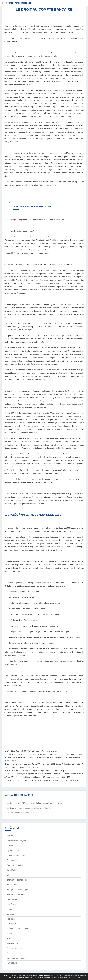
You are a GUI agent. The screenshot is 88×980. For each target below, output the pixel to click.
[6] (45, 380)
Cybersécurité (13, 851)
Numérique (11, 924)
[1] (56, 68)
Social (9, 953)
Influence (11, 875)
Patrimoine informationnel (18, 929)
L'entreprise (12, 899)
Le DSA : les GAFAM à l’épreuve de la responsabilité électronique (35, 803)
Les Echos (11, 904)
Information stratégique (17, 880)
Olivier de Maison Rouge (17, 3)
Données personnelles (16, 855)
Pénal (9, 934)
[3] (62, 274)
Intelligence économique (17, 890)
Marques (11, 914)
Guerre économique (15, 865)
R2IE (9, 938)
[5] (61, 364)
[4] (79, 311)
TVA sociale (12, 963)
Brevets (10, 836)
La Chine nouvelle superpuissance (22, 813)
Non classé (12, 919)
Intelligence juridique (16, 894)
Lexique (10, 909)
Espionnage (12, 860)
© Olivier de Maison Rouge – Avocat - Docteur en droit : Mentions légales (28, 976)
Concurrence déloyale (16, 841)
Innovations (12, 885)
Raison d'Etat (13, 943)
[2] (19, 250)
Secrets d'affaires (14, 948)
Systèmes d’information (17, 958)
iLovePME (11, 870)
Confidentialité (13, 846)
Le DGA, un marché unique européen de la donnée (29, 808)
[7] (29, 464)
